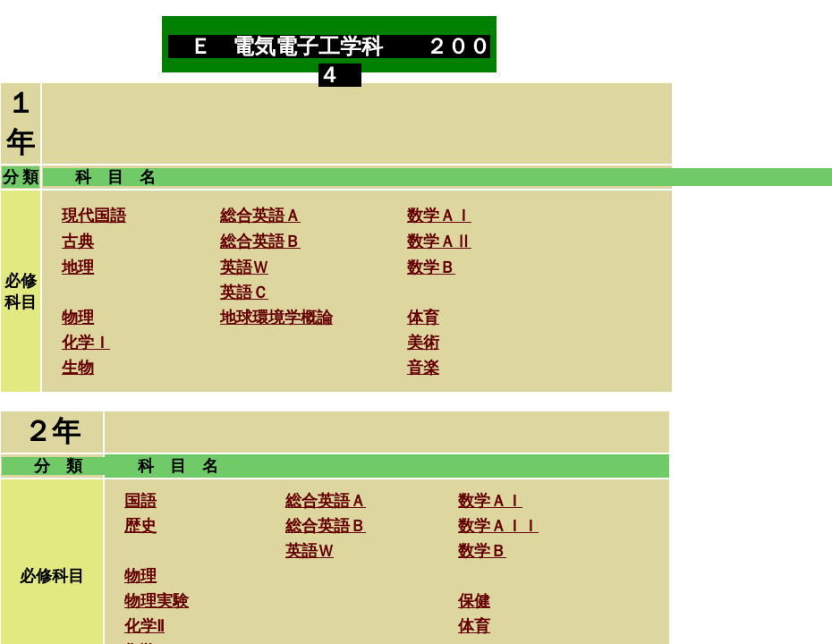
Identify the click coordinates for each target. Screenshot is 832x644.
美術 (423, 343)
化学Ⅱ (144, 626)
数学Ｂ (431, 267)
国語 (140, 501)
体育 (474, 626)
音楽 (423, 368)
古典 (78, 241)
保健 (474, 601)
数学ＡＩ (439, 216)
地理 (78, 267)
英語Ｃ (244, 292)
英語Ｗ (244, 267)
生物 (78, 368)
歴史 (140, 526)
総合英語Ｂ (260, 241)
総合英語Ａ (260, 216)
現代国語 (94, 216)
